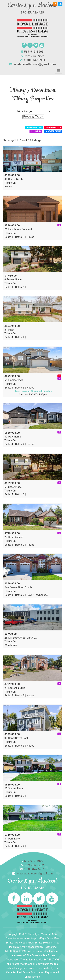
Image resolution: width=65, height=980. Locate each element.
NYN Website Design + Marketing (38, 947)
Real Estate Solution (41, 943)
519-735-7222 (32, 56)
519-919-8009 (32, 52)
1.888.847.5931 (33, 60)
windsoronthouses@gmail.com (35, 64)
